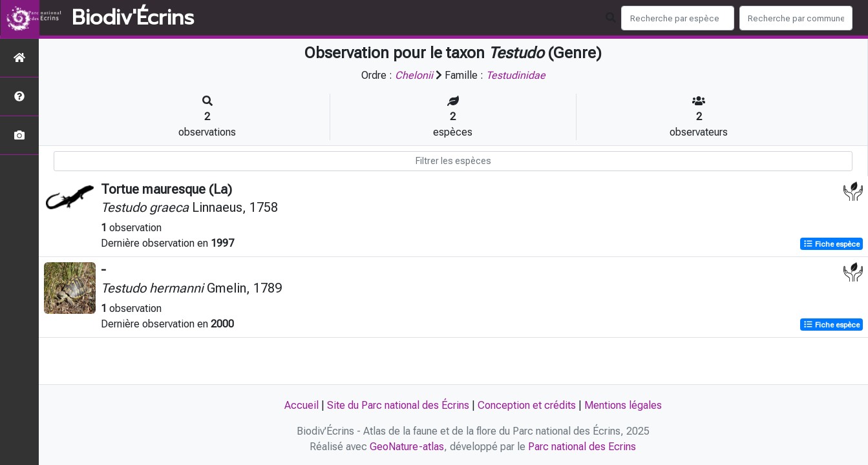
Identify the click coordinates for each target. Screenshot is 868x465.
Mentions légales (623, 405)
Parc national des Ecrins (582, 447)
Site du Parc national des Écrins (398, 405)
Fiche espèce (831, 244)
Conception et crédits (527, 405)
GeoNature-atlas (407, 447)
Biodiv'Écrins (133, 18)
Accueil (302, 405)
